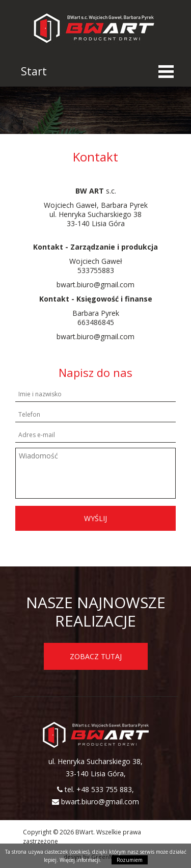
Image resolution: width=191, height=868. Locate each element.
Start (34, 71)
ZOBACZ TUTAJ (96, 656)
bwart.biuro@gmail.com (100, 802)
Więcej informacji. (80, 860)
